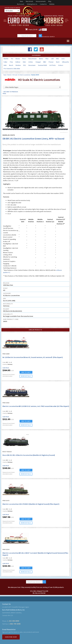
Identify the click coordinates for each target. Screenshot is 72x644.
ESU (24, 65)
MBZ (45, 62)
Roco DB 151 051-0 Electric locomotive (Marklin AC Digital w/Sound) (29, 455)
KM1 (57, 59)
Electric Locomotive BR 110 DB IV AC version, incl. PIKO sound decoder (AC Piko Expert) (36, 406)
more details (26, 376)
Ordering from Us (32, 4)
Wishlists (52, 4)
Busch (11, 65)
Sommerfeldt (42, 65)
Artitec (31, 62)
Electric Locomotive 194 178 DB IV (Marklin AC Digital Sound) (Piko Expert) (31, 504)
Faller (5, 62)
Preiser (51, 62)
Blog (50, 1)
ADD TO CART (26, 372)
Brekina (18, 65)
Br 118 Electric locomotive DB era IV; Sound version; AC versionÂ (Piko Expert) (33, 357)
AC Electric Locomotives (24, 75)
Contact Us (43, 4)
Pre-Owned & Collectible (12, 69)
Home (5, 75)
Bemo (41, 59)
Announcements (41, 1)
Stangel (38, 62)
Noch (58, 62)
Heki (5, 65)
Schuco (61, 65)
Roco (24, 59)
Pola (11, 62)
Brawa (18, 59)
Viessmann (32, 65)
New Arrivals (29, 1)
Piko (47, 59)
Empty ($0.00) (33, 29)
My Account (21, 4)
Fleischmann (32, 59)
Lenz (63, 59)
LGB (52, 59)
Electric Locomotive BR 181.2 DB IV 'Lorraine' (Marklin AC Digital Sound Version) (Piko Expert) (35, 554)
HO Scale (15, 75)
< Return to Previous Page (10, 93)
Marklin (6, 59)
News (21, 1)
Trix (12, 59)
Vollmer (18, 62)
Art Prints (53, 65)
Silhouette (65, 62)
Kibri (24, 62)
